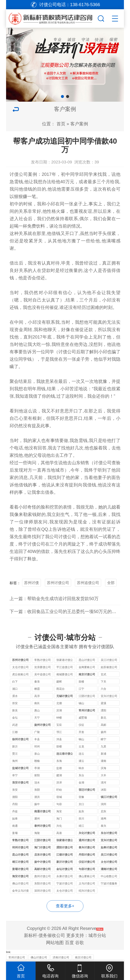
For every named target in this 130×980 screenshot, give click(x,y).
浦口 (15, 689)
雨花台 (60, 689)
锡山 (81, 703)
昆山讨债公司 (87, 660)
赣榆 (37, 761)
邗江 (59, 732)
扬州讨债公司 (43, 725)
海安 (59, 811)
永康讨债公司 (65, 876)
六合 (103, 689)
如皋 (15, 819)
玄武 (103, 674)
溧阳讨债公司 (65, 847)
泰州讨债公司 (43, 826)
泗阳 (15, 797)
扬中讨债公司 (43, 862)
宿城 (59, 797)
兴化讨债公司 (87, 833)
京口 (81, 804)
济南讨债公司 (61, 957)
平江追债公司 (65, 667)
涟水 (37, 782)
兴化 (59, 826)
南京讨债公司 (87, 674)
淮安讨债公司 (20, 782)
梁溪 (103, 703)
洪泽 (59, 782)
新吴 (15, 710)
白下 (15, 682)
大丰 (103, 775)
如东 (81, 811)
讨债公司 (19, 174)
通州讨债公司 (87, 840)
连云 (81, 754)
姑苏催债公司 (109, 667)
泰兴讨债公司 (87, 847)
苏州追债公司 (88, 583)
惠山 (37, 710)
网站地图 (55, 943)
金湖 (81, 782)
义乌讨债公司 (87, 883)
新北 (103, 718)
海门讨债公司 (43, 847)
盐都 (59, 768)
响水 (81, 768)
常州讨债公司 (87, 710)
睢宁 (103, 739)
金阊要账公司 (87, 667)
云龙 (81, 746)
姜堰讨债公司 (20, 869)
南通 (15, 826)
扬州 (103, 732)
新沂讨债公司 (65, 862)
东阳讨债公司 (43, 883)
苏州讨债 (31, 583)
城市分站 (97, 935)
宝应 (59, 725)
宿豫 (81, 797)
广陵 (37, 732)
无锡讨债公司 (65, 696)
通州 (37, 819)
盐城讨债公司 (20, 768)
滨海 (103, 768)
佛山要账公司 (87, 876)
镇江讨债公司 (109, 797)
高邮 (103, 725)
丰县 (37, 739)
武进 (15, 725)
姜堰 (15, 833)
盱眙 (59, 790)
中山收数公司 (109, 876)
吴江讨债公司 (109, 660)
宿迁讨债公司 (87, 790)
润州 (103, 804)
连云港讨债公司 (65, 754)
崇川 (81, 819)
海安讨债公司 (20, 876)
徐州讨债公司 (20, 739)
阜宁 (15, 775)
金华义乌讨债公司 (20, 891)
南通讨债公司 (43, 811)
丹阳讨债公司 (87, 855)
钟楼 (59, 718)
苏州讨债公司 (58, 583)
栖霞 (37, 689)
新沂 (15, 746)
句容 (59, 804)
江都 (15, 732)
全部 (111, 583)
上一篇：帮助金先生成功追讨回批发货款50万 (54, 599)
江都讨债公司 (65, 855)
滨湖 (59, 710)
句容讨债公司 (87, 869)
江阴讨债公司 (87, 696)
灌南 (103, 761)
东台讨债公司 (109, 833)
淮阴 (37, 790)
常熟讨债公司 (43, 660)
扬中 (37, 804)
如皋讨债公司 (109, 847)
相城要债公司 (65, 674)
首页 (61, 124)
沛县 (59, 739)
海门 (59, 819)
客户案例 (79, 124)
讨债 (63, 352)
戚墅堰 (83, 718)
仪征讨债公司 (87, 862)
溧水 (15, 696)
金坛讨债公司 (65, 869)
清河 (103, 782)
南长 (37, 703)
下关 (103, 682)
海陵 (37, 833)
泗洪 (37, 797)
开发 (81, 732)
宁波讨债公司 (65, 883)
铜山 (81, 739)
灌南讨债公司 (109, 869)
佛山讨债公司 (20, 883)
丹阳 (15, 804)
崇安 (15, 703)
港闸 (103, 819)
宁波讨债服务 (109, 883)
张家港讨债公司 (65, 660)
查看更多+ (65, 906)
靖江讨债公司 (20, 862)
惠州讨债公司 (43, 876)
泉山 (37, 754)
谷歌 (80, 943)
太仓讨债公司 (20, 667)
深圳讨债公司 (43, 891)
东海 (59, 761)
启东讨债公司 (43, 855)
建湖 (59, 775)
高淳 (37, 696)
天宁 (37, 718)
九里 (103, 746)
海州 (15, 761)
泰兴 (103, 826)
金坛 (15, 718)
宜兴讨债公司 (109, 696)
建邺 (59, 682)
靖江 (81, 826)
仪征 (81, 725)
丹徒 (15, 811)
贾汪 (15, 754)
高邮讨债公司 (43, 869)
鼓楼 (81, 682)
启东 (103, 811)
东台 (81, 775)
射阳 (37, 775)
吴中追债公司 (43, 674)
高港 (59, 833)
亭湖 (37, 768)
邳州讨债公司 (20, 847)
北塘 (59, 703)
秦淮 (37, 682)
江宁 (81, 689)
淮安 (15, 790)
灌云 (81, 761)
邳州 (37, 746)
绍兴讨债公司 (87, 891)
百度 (69, 943)
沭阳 (103, 790)
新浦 (103, 754)
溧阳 (103, 710)
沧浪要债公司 (43, 667)
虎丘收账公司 (20, 674)
